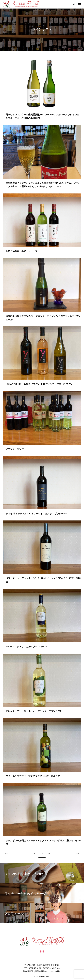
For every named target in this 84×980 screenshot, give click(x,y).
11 (70, 853)
